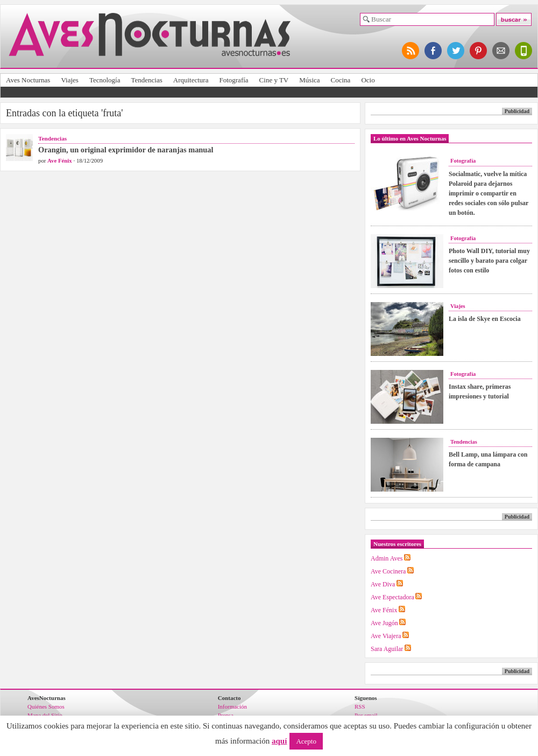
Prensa (226, 715)
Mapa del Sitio (45, 715)
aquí (279, 741)
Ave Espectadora (392, 597)
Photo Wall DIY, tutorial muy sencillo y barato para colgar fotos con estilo (489, 261)
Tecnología (105, 80)
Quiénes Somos (46, 706)
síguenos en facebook (434, 51)
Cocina (341, 80)
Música (309, 80)
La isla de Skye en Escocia (485, 319)
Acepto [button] (306, 741)
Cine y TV (274, 80)
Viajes (69, 80)
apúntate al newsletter (501, 51)
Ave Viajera (386, 636)
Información (232, 706)
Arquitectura (191, 80)
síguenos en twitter (456, 51)
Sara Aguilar (387, 649)
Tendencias (146, 80)
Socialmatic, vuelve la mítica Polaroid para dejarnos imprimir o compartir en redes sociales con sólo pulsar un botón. (489, 193)
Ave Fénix (60, 160)
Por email (366, 715)
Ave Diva (383, 584)
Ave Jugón (384, 623)
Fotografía (233, 80)
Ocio (368, 80)
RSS (360, 706)
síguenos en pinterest (479, 51)
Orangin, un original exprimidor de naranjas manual (126, 150)
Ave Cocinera (388, 571)
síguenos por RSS (411, 51)
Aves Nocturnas (28, 80)
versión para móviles (524, 51)
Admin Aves (387, 558)
